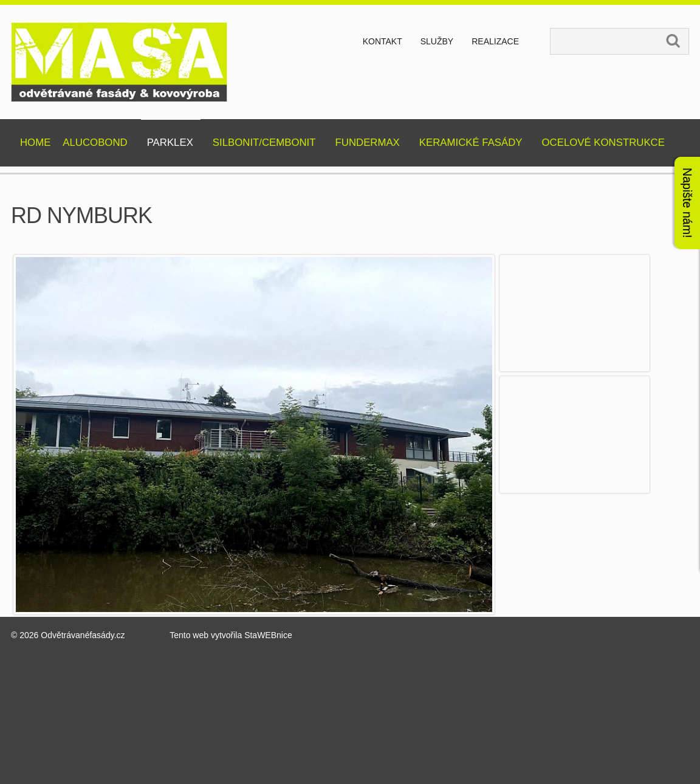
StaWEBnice (268, 635)
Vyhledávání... (551, 29)
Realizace (495, 41)
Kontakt (383, 41)
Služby (437, 41)
